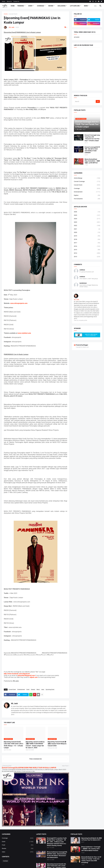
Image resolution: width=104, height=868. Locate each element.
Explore (87, 195)
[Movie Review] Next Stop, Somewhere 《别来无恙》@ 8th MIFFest (92, 161)
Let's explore (75, 6)
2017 (87, 243)
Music (38, 690)
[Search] (85, 101)
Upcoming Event (50, 690)
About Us (9, 1)
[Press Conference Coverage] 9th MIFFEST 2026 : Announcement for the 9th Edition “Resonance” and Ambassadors (57, 855)
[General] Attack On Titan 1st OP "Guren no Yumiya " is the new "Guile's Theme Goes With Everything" (91, 860)
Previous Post (7, 766)
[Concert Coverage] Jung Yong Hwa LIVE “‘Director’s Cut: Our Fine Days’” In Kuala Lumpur (92, 138)
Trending (21, 6)
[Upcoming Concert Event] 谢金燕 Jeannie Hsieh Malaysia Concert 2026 (57, 744)
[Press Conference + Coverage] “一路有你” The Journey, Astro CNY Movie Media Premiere (91, 849)
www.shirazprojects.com (19, 303)
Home (4, 1)
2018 (87, 239)
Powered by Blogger (81, 345)
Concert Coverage (87, 182)
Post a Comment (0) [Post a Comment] (36, 759)
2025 (87, 215)
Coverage (40, 6)
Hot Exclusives (87, 199)
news (43, 690)
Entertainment (21, 690)
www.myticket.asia (24, 333)
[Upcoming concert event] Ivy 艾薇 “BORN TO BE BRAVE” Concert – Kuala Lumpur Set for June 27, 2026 (35, 745)
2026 (87, 212)
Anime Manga (87, 178)
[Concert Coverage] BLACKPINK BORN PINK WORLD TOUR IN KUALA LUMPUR (29, 768)
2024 (87, 219)
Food (18, 845)
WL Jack (14, 703)
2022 (87, 226)
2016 (87, 246)
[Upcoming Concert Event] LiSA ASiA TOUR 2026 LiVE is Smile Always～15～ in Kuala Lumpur (14, 745)
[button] (96, 6)
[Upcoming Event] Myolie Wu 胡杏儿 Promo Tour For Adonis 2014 (92, 839)
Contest (5, 861)
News (86, 6)
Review (51, 6)
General (33, 690)
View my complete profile (80, 320)
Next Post (65, 766)
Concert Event (13, 14)
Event (30, 6)
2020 (87, 232)
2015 (87, 250)
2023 (87, 222)
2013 (87, 257)
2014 (87, 253)
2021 (87, 229)
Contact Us (16, 1)
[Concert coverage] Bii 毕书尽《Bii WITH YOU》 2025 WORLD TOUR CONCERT (92, 150)
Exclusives (62, 6)
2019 (87, 236)
